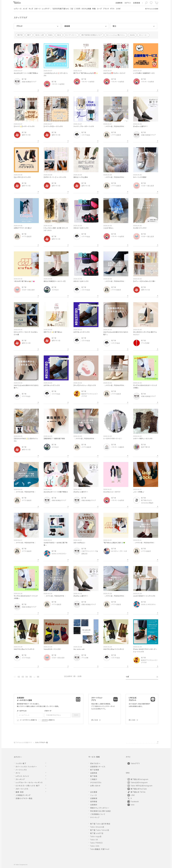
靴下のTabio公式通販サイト (23, 743)
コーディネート (71, 35)
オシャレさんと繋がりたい (116, 35)
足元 (59, 35)
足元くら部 (40, 35)
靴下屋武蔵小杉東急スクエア (92, 35)
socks (133, 35)
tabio (51, 35)
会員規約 (45, 720)
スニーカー (144, 35)
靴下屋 (20, 35)
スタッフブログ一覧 (42, 743)
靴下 (29, 35)
